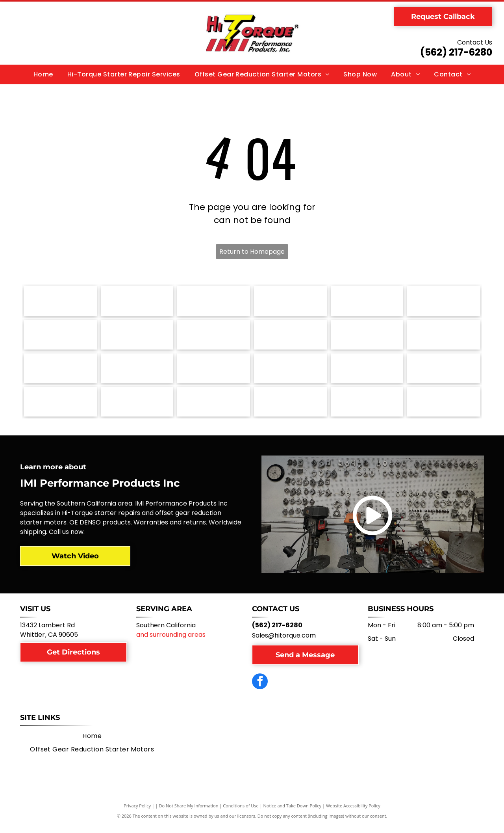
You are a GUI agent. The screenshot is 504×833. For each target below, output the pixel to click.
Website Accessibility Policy (353, 813)
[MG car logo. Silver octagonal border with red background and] (367, 337)
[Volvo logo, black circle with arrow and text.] (60, 302)
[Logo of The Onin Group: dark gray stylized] (137, 337)
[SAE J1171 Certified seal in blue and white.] (367, 302)
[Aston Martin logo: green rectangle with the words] (214, 408)
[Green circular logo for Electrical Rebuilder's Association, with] (367, 408)
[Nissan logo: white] (290, 337)
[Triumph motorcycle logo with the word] (214, 302)
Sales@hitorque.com (284, 643)
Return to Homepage (252, 252)
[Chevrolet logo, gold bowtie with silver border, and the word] (137, 408)
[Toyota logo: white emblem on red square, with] (290, 302)
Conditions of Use (241, 813)
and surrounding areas (171, 642)
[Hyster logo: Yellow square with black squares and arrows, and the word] (367, 373)
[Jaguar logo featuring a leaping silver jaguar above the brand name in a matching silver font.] (290, 373)
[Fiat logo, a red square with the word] (60, 408)
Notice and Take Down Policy (293, 813)
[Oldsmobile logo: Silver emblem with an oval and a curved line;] (214, 337)
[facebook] (260, 690)
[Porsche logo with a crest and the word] (444, 302)
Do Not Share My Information (189, 813)
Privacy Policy (137, 813)
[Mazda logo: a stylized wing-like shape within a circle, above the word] (444, 337)
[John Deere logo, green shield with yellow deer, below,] (214, 373)
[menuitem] (43, 74)
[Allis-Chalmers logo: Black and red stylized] (290, 408)
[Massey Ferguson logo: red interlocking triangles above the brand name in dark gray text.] (60, 373)
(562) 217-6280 (456, 52)
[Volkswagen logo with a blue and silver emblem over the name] (137, 302)
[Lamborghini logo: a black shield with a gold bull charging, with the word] (137, 373)
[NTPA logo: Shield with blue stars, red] (444, 408)
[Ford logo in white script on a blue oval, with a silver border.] (444, 373)
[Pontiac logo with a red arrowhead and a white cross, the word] (60, 337)
